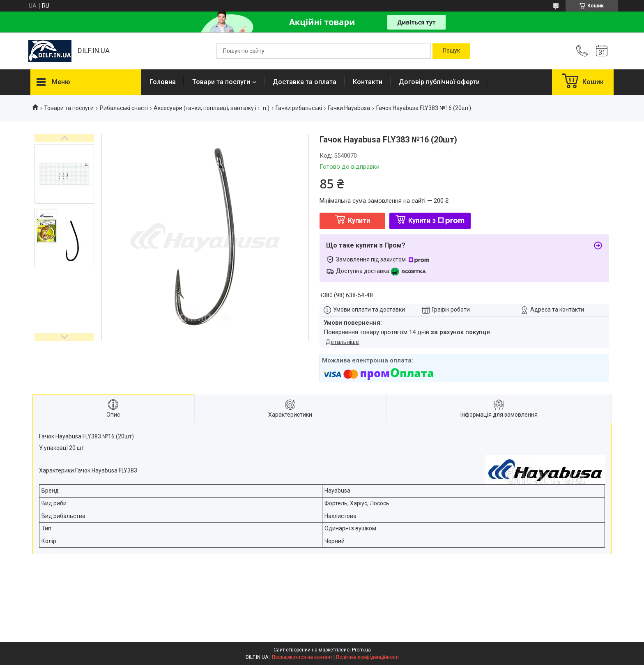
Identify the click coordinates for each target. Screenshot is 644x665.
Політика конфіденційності (367, 657)
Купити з (436, 221)
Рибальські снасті (124, 108)
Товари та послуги (221, 82)
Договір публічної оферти (439, 82)
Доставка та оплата (305, 82)
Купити (359, 221)
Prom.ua (361, 650)
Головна (163, 82)
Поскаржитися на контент (302, 657)
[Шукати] (451, 51)
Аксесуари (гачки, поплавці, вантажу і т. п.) (212, 108)
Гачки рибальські (299, 108)
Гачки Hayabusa (349, 108)
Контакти (368, 82)
